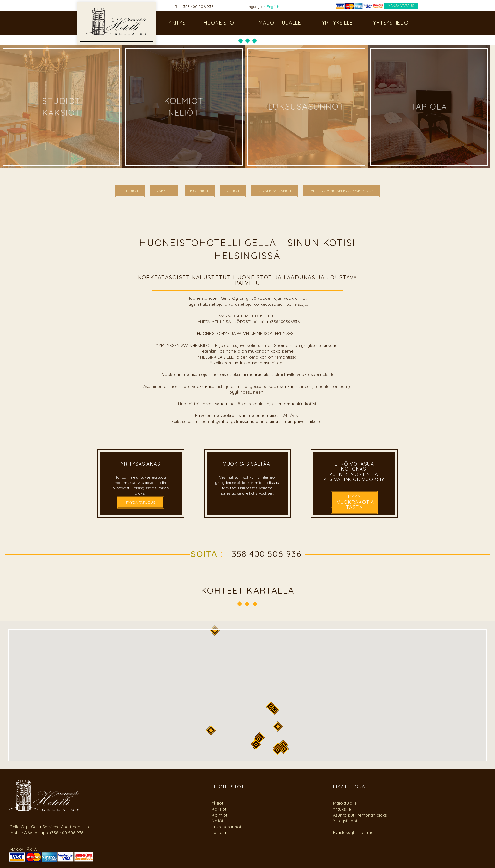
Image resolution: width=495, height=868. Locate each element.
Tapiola (219, 832)
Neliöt (218, 821)
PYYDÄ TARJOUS (141, 502)
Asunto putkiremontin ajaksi (360, 815)
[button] (274, 710)
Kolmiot (220, 815)
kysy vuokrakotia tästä (355, 502)
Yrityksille (342, 809)
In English (271, 6)
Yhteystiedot (345, 821)
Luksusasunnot (227, 827)
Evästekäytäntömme (353, 832)
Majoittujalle (345, 803)
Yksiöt (218, 803)
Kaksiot (219, 809)
